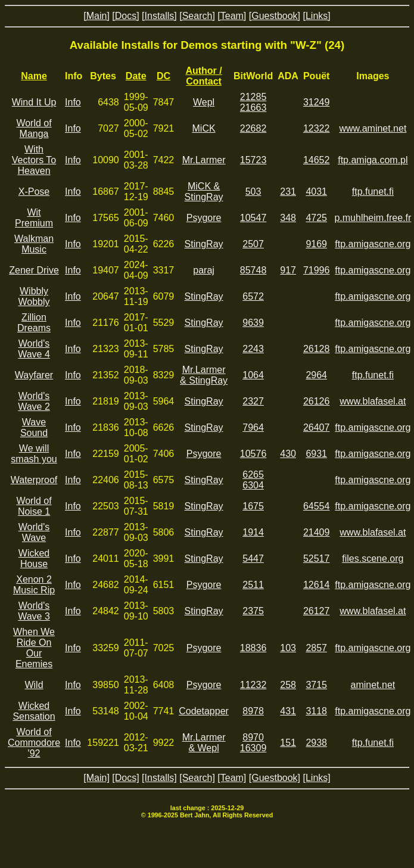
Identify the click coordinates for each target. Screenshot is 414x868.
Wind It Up (34, 102)
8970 (253, 737)
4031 (316, 192)
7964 (253, 427)
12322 (317, 128)
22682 (253, 128)
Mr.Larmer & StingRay (204, 375)
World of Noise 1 (34, 506)
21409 (317, 532)
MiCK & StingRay (204, 192)
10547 (253, 218)
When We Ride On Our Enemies (34, 648)
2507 (253, 244)
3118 (316, 711)
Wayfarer (34, 375)
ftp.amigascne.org (373, 244)
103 (288, 648)
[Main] (97, 16)
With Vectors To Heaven (34, 160)
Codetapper (204, 711)
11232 (253, 685)
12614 (317, 585)
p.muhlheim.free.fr (373, 218)
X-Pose (34, 192)
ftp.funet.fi (373, 192)
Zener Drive (34, 270)
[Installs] (159, 16)
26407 (317, 427)
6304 (253, 485)
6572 (253, 296)
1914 (253, 532)
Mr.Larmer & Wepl (204, 743)
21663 (253, 108)
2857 (316, 648)
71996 (317, 270)
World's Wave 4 (34, 349)
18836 (253, 648)
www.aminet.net (373, 128)
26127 (317, 611)
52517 (317, 559)
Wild (34, 685)
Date (136, 76)
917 (288, 270)
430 (288, 454)
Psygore (204, 218)
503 (253, 192)
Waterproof (34, 480)
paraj (204, 270)
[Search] (197, 16)
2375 (253, 611)
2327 (253, 401)
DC (164, 76)
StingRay (204, 244)
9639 (253, 323)
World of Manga (34, 128)
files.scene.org (373, 559)
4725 (316, 218)
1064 (253, 375)
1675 (253, 506)
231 (288, 192)
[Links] (316, 16)
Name (34, 76)
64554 (317, 506)
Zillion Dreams (34, 323)
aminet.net (373, 685)
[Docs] (125, 16)
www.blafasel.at (373, 401)
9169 (316, 244)
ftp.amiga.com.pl (373, 160)
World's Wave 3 (34, 611)
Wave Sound (34, 427)
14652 (317, 160)
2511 (253, 585)
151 (288, 743)
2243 (253, 349)
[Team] (232, 16)
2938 (316, 743)
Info (73, 102)
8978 (253, 711)
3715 (316, 685)
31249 (317, 102)
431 (288, 711)
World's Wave (34, 532)
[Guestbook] (275, 16)
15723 (253, 160)
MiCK (204, 128)
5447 (253, 559)
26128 (317, 349)
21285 (253, 97)
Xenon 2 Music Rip (34, 585)
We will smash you (34, 454)
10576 (253, 454)
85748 (253, 270)
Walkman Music (34, 244)
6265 (253, 475)
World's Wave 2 (34, 401)
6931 (316, 454)
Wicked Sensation (34, 711)
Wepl (204, 102)
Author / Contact (203, 76)
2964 (316, 375)
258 (288, 685)
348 (288, 218)
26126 (317, 401)
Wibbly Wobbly (34, 296)
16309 (253, 748)
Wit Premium (34, 218)
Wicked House (34, 559)
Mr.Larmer (204, 160)
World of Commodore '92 (34, 743)
